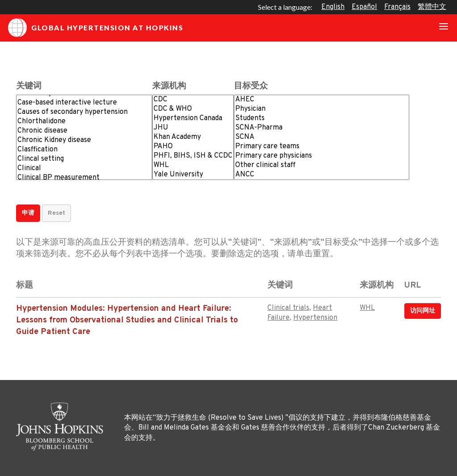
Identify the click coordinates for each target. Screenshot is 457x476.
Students (322, 119)
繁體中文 (432, 7)
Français (397, 7)
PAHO (193, 147)
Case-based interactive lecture (84, 103)
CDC (193, 100)
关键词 (29, 86)
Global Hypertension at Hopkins (96, 28)
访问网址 (423, 311)
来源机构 (169, 86)
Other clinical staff (322, 165)
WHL (193, 165)
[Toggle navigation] (444, 28)
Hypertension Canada (193, 119)
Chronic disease (84, 131)
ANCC (322, 175)
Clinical (84, 169)
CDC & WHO (193, 109)
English (333, 7)
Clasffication (84, 150)
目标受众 (251, 86)
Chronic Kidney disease (84, 140)
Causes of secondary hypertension (84, 112)
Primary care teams (322, 147)
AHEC (322, 100)
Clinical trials (288, 308)
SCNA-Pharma (322, 128)
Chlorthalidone (84, 122)
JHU (193, 128)
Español (364, 7)
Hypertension (315, 318)
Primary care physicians (322, 156)
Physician (322, 109)
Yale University (193, 175)
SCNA (322, 137)
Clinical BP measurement (84, 178)
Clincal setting (84, 159)
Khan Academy (193, 137)
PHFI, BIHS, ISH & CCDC (193, 156)
